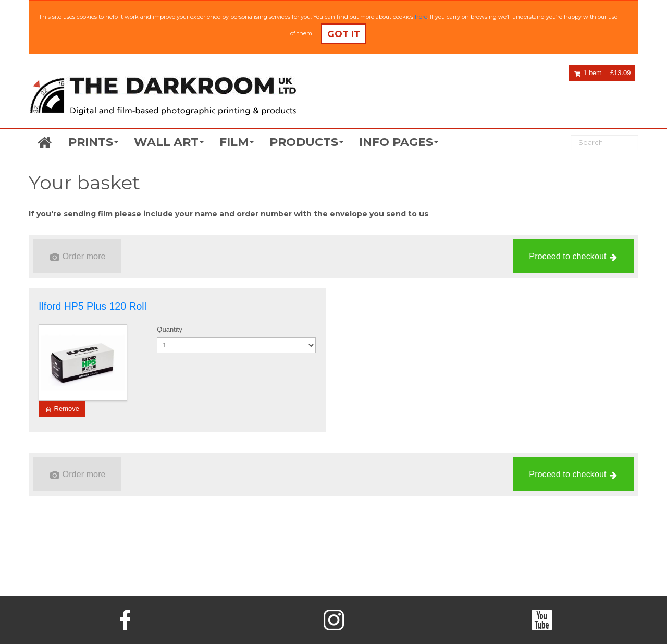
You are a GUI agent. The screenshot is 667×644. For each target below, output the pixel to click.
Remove (63, 409)
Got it (344, 34)
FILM (237, 142)
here (421, 17)
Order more (78, 257)
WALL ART (169, 142)
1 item (588, 73)
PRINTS (93, 142)
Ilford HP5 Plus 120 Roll (92, 306)
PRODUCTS (306, 142)
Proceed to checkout (573, 257)
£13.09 (621, 73)
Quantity (169, 329)
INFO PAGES (399, 142)
